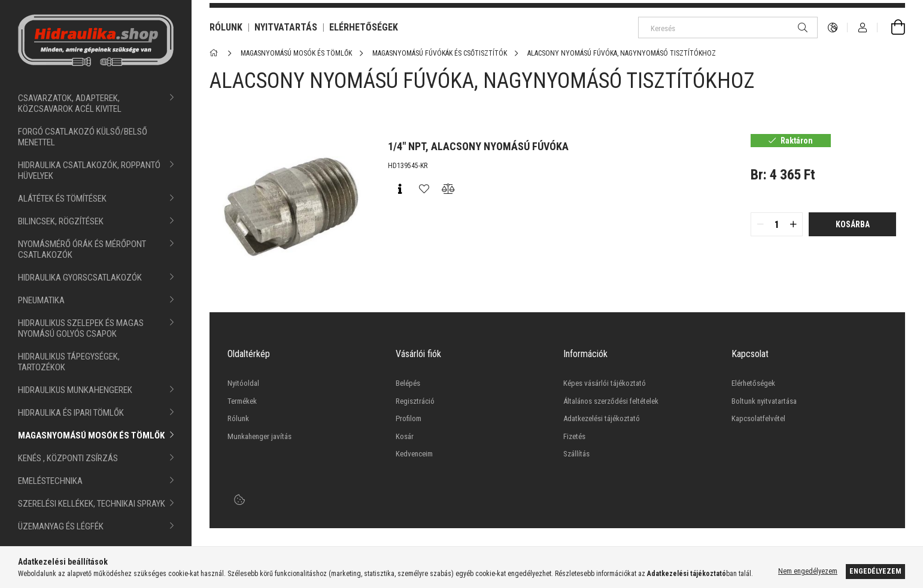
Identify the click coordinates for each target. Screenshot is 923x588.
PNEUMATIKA (41, 300)
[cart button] (891, 28)
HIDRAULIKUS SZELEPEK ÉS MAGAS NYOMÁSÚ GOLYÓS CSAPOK (81, 328)
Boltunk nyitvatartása (764, 401)
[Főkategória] (216, 53)
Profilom (409, 418)
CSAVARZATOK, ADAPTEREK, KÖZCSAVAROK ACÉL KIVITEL (70, 103)
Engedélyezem (875, 571)
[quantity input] (777, 224)
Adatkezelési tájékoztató (602, 418)
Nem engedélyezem (808, 571)
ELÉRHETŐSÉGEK (364, 27)
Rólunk (238, 418)
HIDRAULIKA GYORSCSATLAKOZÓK (80, 278)
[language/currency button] (833, 28)
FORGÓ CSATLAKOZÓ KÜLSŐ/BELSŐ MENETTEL (83, 137)
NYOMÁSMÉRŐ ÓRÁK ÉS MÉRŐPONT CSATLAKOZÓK (82, 249)
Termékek (242, 401)
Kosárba (853, 224)
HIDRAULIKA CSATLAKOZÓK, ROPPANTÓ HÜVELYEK (89, 170)
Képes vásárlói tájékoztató (605, 383)
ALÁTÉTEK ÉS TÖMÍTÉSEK (62, 199)
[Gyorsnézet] (400, 189)
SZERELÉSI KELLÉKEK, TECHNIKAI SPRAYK (92, 504)
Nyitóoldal (243, 383)
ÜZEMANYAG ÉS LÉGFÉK (61, 526)
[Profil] (863, 28)
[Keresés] (728, 28)
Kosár (405, 436)
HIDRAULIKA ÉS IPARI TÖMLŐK (71, 413)
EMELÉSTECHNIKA (50, 481)
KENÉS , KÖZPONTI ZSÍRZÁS (68, 458)
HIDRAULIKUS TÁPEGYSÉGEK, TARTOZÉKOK (69, 362)
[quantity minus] (760, 224)
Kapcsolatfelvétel (758, 418)
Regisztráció (415, 401)
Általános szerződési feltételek (611, 401)
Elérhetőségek (753, 383)
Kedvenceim (414, 454)
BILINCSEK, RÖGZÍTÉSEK (61, 221)
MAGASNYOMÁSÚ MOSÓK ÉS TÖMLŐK (91, 435)
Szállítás (576, 454)
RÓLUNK (226, 27)
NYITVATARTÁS (286, 27)
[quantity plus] (793, 224)
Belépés (408, 383)
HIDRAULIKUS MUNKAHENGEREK (75, 390)
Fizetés (574, 436)
